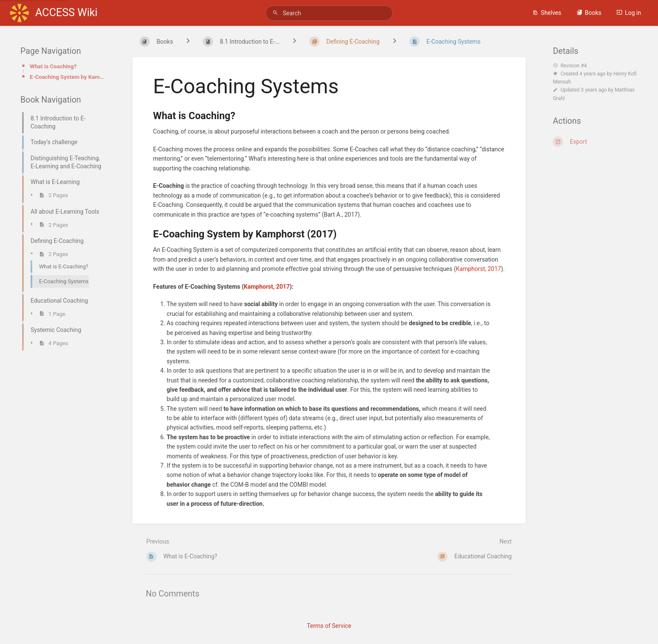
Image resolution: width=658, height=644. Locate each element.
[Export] (595, 142)
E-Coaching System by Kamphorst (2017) (67, 77)
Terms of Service (329, 626)
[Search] (277, 13)
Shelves (547, 13)
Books (589, 13)
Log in (629, 13)
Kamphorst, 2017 (478, 269)
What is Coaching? (53, 66)
